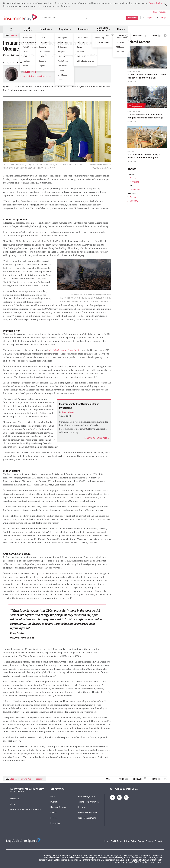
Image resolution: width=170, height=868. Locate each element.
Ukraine (13, 35)
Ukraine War (26, 35)
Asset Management (86, 796)
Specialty (134, 201)
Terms (141, 841)
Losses (53, 818)
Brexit (53, 796)
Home (106, 841)
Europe (133, 178)
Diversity (54, 802)
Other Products (159, 12)
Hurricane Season (58, 807)
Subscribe (132, 18)
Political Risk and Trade (87, 813)
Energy (53, 813)
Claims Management (87, 818)
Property (39, 35)
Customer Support (154, 841)
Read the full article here (96, 438)
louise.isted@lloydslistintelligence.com (36, 76)
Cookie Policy (155, 3)
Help (164, 18)
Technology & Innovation (88, 802)
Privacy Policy (130, 841)
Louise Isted (30, 72)
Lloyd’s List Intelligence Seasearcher (26, 809)
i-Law (13, 804)
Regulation (55, 823)
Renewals (82, 807)
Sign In (150, 18)
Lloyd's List (15, 799)
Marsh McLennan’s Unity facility (65, 350)
